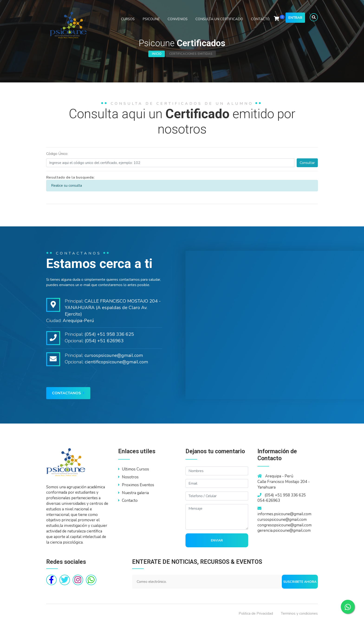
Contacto (128, 501)
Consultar (307, 163)
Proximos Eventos (136, 485)
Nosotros (128, 477)
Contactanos (68, 393)
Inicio (157, 54)
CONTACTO (260, 19)
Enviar (217, 540)
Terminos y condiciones (299, 613)
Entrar (295, 18)
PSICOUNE (151, 19)
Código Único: (57, 154)
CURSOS (128, 19)
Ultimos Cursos (134, 469)
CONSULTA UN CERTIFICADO (219, 19)
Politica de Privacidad (256, 613)
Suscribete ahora (300, 582)
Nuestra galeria (133, 493)
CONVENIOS (178, 19)
